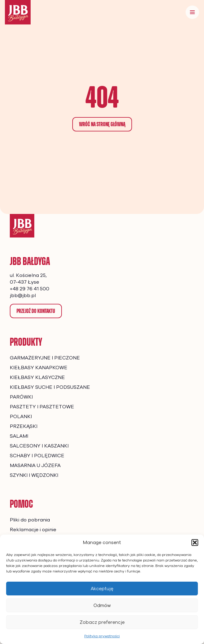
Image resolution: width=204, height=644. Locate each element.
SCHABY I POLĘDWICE (37, 456)
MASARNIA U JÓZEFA (35, 466)
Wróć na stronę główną (102, 124)
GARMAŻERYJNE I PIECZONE (45, 358)
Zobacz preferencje (102, 622)
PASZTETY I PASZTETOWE (42, 407)
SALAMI (19, 436)
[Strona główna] (22, 226)
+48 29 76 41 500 (30, 289)
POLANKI (21, 417)
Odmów (102, 605)
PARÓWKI (21, 397)
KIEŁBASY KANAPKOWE (39, 368)
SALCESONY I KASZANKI (39, 446)
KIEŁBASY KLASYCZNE (37, 377)
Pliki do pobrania (30, 520)
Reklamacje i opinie (33, 530)
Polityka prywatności (102, 636)
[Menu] (192, 12)
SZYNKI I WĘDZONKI (34, 475)
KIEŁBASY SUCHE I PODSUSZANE (50, 387)
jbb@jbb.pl (23, 296)
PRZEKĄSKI (24, 426)
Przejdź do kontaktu (36, 311)
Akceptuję (102, 589)
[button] (195, 543)
